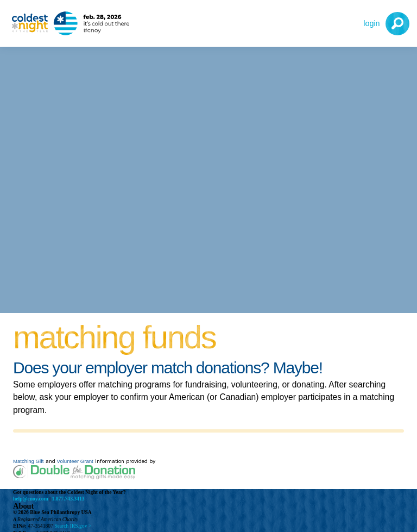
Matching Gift (29, 461)
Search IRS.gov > (73, 526)
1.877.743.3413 (68, 499)
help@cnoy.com (31, 499)
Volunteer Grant (75, 461)
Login (371, 23)
